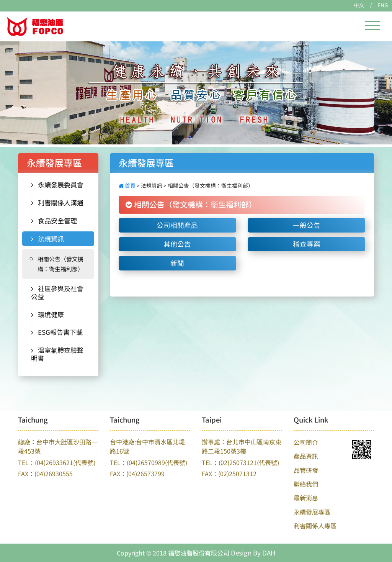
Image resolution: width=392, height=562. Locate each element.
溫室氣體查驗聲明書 (57, 354)
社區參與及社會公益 (57, 292)
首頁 (128, 185)
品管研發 (306, 470)
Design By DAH (253, 553)
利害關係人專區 (315, 526)
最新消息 (306, 498)
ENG (383, 5)
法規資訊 (47, 238)
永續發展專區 (312, 512)
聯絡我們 (306, 484)
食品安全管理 (54, 220)
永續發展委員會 (57, 184)
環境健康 (47, 314)
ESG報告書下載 (57, 332)
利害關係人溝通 (57, 202)
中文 (359, 5)
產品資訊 (306, 456)
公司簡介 (306, 442)
